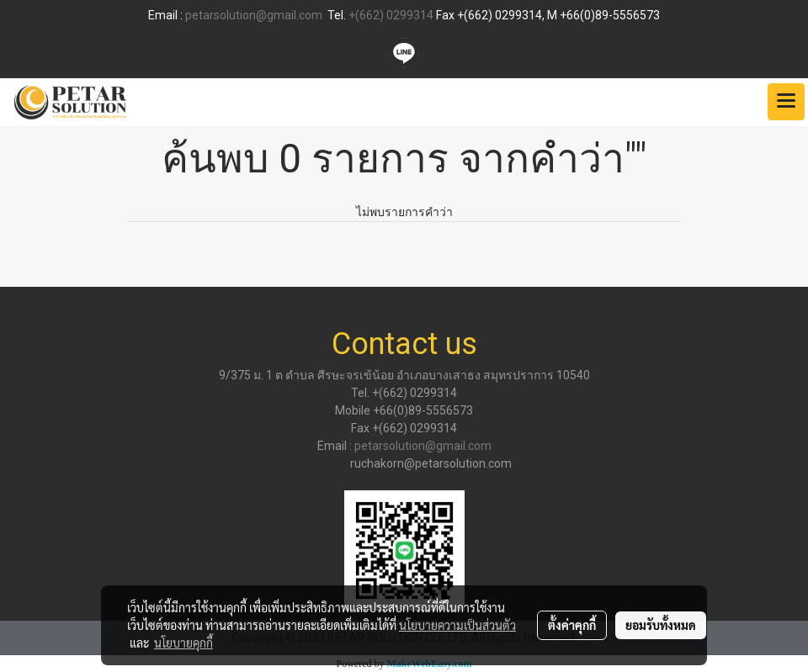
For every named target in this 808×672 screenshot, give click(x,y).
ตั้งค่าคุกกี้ (572, 625)
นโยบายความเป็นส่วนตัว (457, 625)
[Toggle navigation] (786, 102)
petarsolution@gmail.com (254, 15)
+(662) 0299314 (391, 15)
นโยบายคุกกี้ (183, 643)
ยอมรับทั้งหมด (661, 625)
